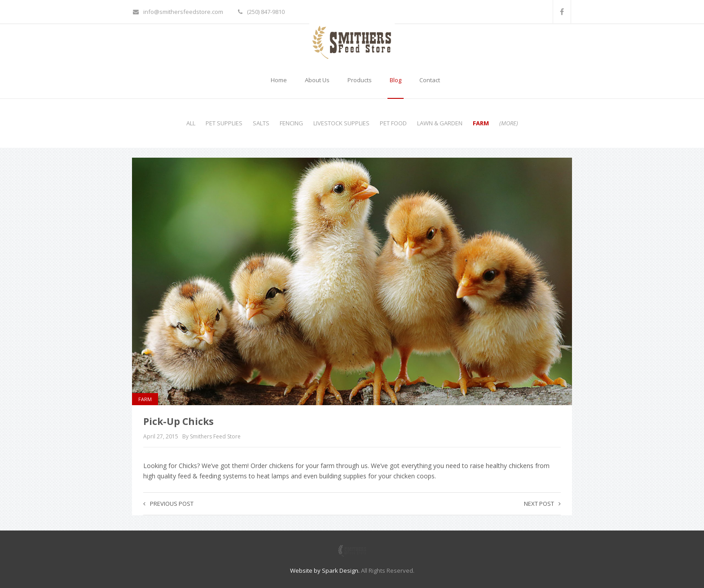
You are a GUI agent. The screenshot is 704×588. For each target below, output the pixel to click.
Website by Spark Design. (325, 570)
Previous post (168, 504)
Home (279, 80)
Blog (396, 80)
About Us (317, 80)
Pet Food (393, 123)
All (191, 123)
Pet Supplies (224, 123)
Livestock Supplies (341, 123)
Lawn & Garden (440, 123)
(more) (509, 123)
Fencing (291, 123)
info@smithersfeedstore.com (178, 12)
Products (360, 80)
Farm (481, 123)
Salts (261, 123)
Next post (542, 504)
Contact (430, 80)
